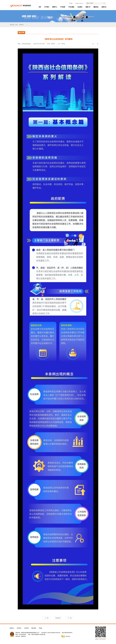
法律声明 (26, 628)
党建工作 (88, 7)
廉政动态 (96, 7)
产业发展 (63, 7)
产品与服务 (71, 7)
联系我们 (19, 628)
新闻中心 (55, 7)
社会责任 (80, 7)
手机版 (71, 3)
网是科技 (23, 636)
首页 (40, 7)
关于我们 (47, 7)
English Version (79, 3)
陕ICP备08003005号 (67, 633)
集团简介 (12, 628)
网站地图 (34, 628)
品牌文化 (104, 7)
